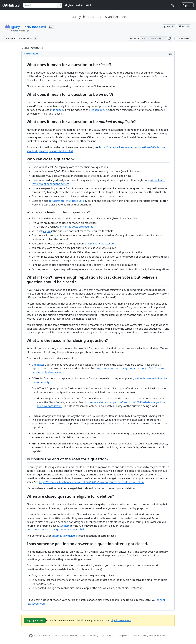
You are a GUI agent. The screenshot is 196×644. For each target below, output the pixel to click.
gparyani (18, 27)
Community (93, 636)
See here (64, 526)
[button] (169, 38)
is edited (58, 110)
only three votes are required (76, 227)
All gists (69, 5)
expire (47, 231)
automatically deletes (64, 536)
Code (11, 38)
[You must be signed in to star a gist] (169, 27)
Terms (56, 636)
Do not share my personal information (150, 636)
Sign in (175, 5)
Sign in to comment (121, 620)
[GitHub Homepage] (31, 636)
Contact (111, 636)
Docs (103, 636)
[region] (98, 334)
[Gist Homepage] (12, 5)
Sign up (188, 5)
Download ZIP (183, 38)
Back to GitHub (83, 5)
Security (74, 636)
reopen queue (99, 110)
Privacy (65, 636)
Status (83, 636)
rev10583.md (36, 27)
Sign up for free (35, 620)
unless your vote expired (99, 244)
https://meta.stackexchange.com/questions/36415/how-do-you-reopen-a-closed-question (91, 482)
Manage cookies (124, 636)
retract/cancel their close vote (66, 201)
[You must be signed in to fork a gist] (184, 27)
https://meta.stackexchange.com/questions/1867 (55, 529)
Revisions (28, 38)
